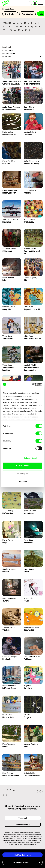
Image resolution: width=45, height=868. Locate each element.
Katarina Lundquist (10, 656)
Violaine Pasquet (9, 248)
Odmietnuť (22, 482)
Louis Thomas (8, 278)
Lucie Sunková (30, 569)
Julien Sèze (28, 540)
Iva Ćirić (27, 715)
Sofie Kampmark (9, 598)
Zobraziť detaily (31, 458)
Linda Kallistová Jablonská (30, 190)
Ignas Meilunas (30, 511)
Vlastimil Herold (9, 307)
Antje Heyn (28, 686)
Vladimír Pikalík (30, 248)
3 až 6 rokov (10, 14)
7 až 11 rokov (27, 14)
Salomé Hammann (31, 627)
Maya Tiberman (9, 744)
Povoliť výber (22, 474)
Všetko (7, 23)
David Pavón (7, 540)
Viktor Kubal (29, 307)
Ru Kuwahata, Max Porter (10, 190)
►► (33, 791)
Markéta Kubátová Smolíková (31, 744)
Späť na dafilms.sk (23, 855)
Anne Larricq (7, 511)
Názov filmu (7, 57)
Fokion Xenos (29, 219)
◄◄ (12, 795)
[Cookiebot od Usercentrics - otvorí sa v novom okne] (32, 384)
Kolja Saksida (8, 773)
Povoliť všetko (23, 466)
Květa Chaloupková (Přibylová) (32, 161)
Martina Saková (30, 132)
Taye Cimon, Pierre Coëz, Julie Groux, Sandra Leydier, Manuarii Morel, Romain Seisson (10, 220)
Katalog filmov (8, 50)
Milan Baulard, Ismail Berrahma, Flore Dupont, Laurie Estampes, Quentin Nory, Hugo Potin (32, 657)
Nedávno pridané (9, 53)
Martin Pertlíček (9, 161)
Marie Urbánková (9, 686)
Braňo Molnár (8, 132)
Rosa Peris (28, 598)
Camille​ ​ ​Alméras (9, 569)
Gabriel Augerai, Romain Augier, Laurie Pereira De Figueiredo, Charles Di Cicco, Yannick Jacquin (33, 278)
